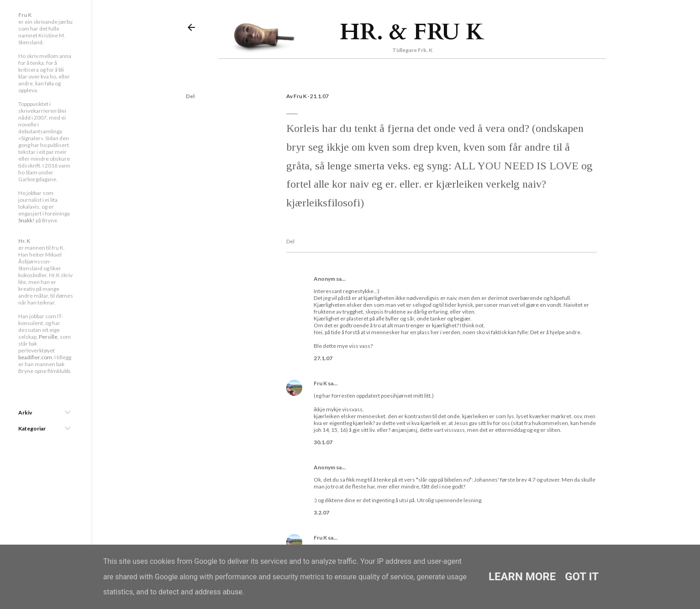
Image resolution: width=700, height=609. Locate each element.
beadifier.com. (36, 357)
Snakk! (26, 220)
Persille (48, 337)
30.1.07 (323, 442)
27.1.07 (323, 358)
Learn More (522, 577)
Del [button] (190, 96)
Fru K (320, 383)
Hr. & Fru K (412, 32)
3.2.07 (321, 512)
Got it (582, 577)
